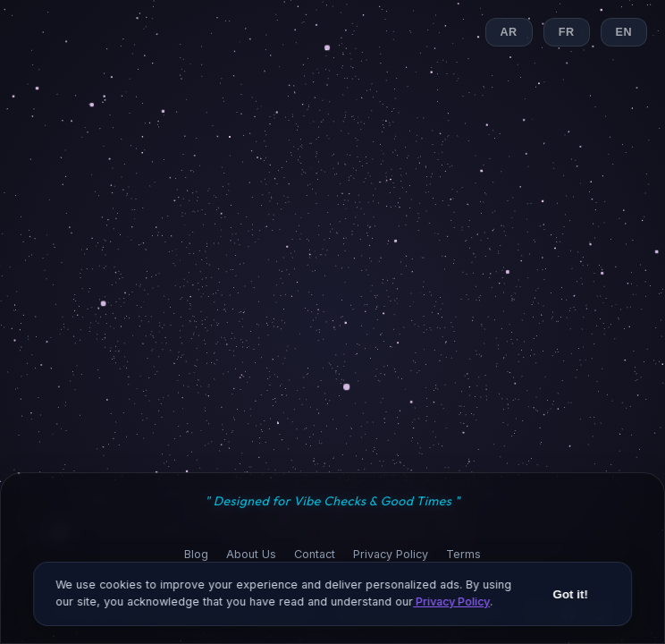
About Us (251, 554)
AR (509, 32)
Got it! (571, 601)
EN (624, 32)
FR (567, 32)
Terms (463, 554)
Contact (315, 554)
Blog (196, 554)
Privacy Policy (391, 554)
